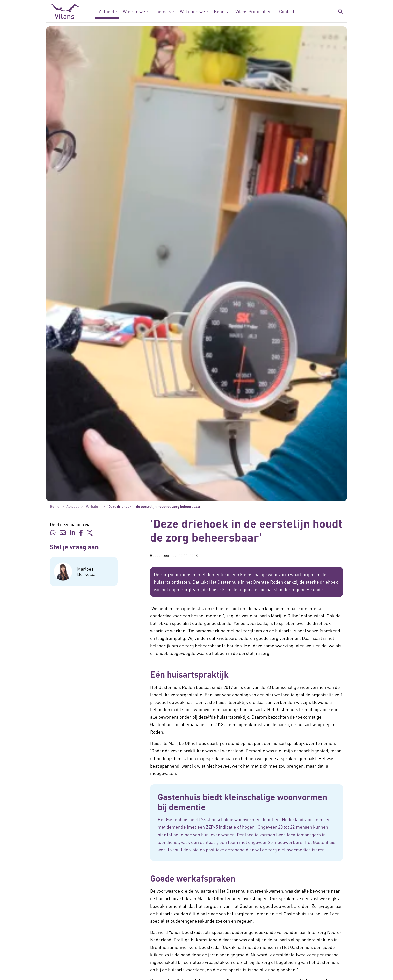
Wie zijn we (134, 11)
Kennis (221, 11)
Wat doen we (192, 11)
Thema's (163, 11)
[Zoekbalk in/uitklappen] (340, 11)
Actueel (106, 11)
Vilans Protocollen (254, 11)
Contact (287, 11)
